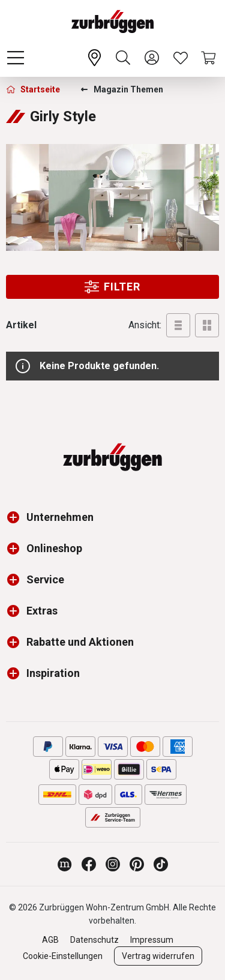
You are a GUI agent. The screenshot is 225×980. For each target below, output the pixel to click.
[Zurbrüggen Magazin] (65, 864)
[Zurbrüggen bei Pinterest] (137, 864)
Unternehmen (60, 517)
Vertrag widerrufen (158, 956)
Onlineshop (54, 548)
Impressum (152, 940)
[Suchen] (123, 58)
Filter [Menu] (112, 287)
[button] (16, 517)
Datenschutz (94, 940)
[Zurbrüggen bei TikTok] (161, 864)
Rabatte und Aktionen (80, 642)
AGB (50, 940)
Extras (42, 611)
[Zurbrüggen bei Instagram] (113, 864)
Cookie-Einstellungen (63, 956)
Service (45, 579)
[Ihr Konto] (152, 58)
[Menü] (16, 58)
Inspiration (53, 673)
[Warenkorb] (209, 58)
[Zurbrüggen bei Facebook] (89, 864)
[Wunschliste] (181, 58)
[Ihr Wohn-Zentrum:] (94, 58)
